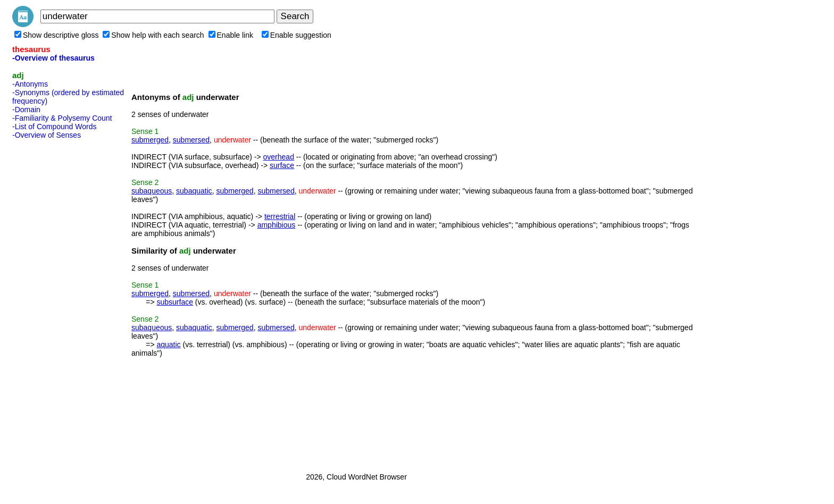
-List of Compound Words (54, 127)
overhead (279, 157)
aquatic (168, 345)
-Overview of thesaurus (53, 58)
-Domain (26, 110)
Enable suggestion (297, 35)
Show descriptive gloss (56, 35)
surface (282, 165)
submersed (191, 140)
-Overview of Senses (47, 135)
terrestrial (280, 216)
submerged (150, 140)
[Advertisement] (55, 303)
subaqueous (152, 191)
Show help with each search (153, 35)
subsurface (174, 302)
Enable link (231, 35)
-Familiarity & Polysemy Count (62, 118)
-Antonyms (30, 84)
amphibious (277, 225)
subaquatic (194, 191)
